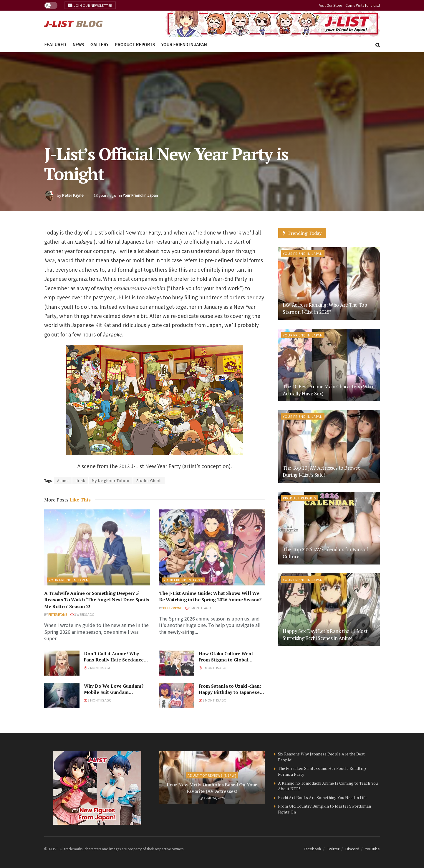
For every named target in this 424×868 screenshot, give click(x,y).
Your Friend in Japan (184, 44)
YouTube (372, 849)
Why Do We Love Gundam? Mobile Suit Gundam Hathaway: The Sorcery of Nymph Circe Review (114, 695)
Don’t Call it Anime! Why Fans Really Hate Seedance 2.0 (114, 660)
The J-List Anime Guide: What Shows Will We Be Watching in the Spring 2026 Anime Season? (210, 596)
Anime (63, 480)
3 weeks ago (82, 614)
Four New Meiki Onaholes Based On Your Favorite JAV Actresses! (212, 788)
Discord (352, 849)
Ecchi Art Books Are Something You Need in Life (322, 797)
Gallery (99, 44)
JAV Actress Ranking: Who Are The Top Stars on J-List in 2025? (325, 308)
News (78, 44)
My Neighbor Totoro (111, 480)
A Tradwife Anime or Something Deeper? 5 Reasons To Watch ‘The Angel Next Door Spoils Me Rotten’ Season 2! (97, 600)
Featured (55, 44)
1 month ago (198, 608)
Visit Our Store (331, 5)
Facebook (313, 849)
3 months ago (213, 668)
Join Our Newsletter (90, 5)
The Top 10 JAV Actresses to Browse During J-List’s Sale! (321, 471)
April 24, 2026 (212, 798)
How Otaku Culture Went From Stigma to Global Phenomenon (226, 660)
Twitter (333, 849)
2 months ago (98, 668)
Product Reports (135, 44)
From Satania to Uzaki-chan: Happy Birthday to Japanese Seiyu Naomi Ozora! (230, 692)
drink (80, 480)
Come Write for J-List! (363, 5)
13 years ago (105, 195)
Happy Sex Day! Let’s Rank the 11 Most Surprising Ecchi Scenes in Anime (325, 635)
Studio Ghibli (149, 480)
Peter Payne (73, 195)
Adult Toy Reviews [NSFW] (212, 775)
